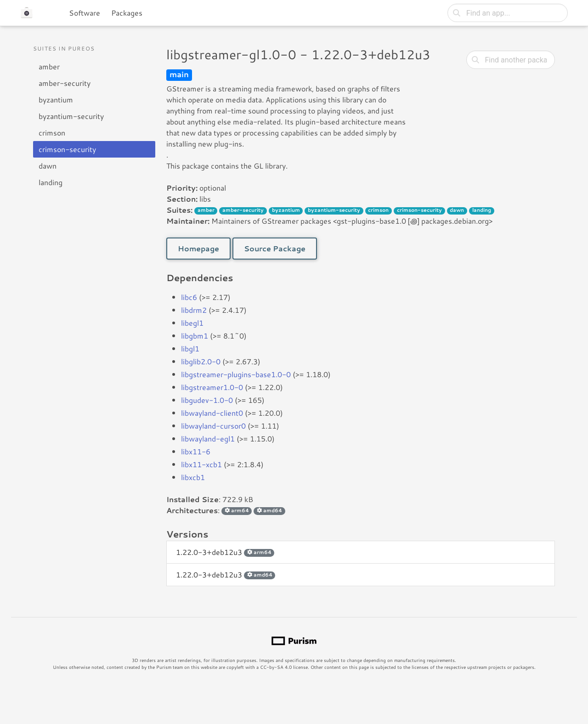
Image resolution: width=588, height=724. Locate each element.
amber (49, 66)
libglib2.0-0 (201, 361)
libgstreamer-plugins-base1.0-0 (236, 374)
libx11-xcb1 (201, 464)
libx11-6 (196, 451)
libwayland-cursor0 (213, 426)
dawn (48, 166)
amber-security (65, 83)
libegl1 (192, 323)
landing (51, 182)
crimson (52, 133)
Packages (127, 13)
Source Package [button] (275, 248)
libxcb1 (193, 477)
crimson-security (67, 149)
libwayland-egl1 (208, 438)
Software (85, 13)
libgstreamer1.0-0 (212, 387)
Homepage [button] (198, 248)
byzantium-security (71, 116)
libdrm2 (194, 310)
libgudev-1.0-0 (207, 400)
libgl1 (190, 348)
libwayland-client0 (212, 413)
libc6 (189, 297)
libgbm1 (195, 336)
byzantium (56, 99)
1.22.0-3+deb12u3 (225, 552)
